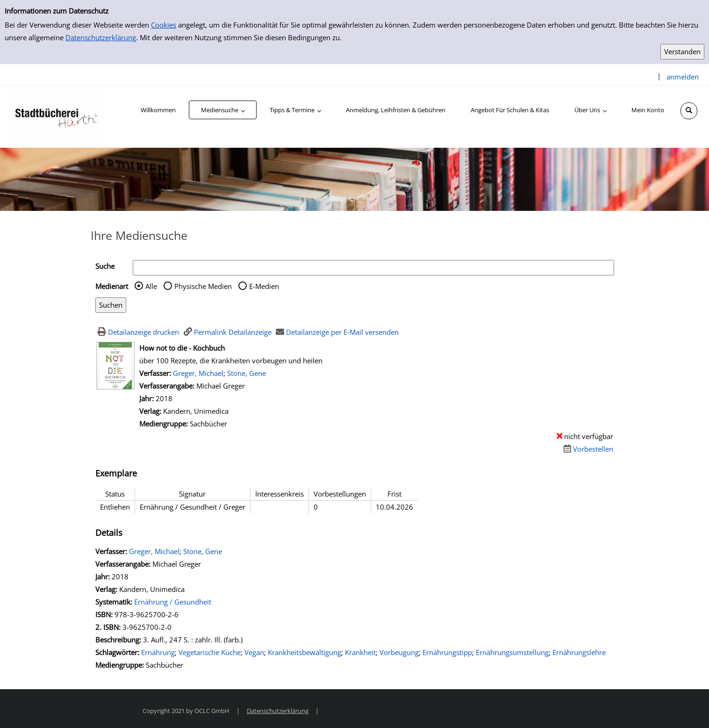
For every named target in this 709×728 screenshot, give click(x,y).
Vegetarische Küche (210, 652)
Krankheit (360, 652)
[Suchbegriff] (373, 268)
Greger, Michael (198, 373)
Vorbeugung (399, 652)
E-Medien (264, 286)
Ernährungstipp (447, 652)
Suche (105, 266)
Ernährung (158, 652)
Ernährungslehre (579, 652)
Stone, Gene (247, 373)
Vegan (254, 652)
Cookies (164, 25)
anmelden (683, 77)
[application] (223, 110)
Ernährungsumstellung (512, 652)
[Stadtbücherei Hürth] (56, 116)
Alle (151, 286)
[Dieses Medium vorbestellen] (587, 449)
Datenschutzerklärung (101, 37)
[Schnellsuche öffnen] (689, 111)
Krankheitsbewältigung (304, 652)
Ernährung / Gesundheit (173, 602)
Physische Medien (203, 286)
